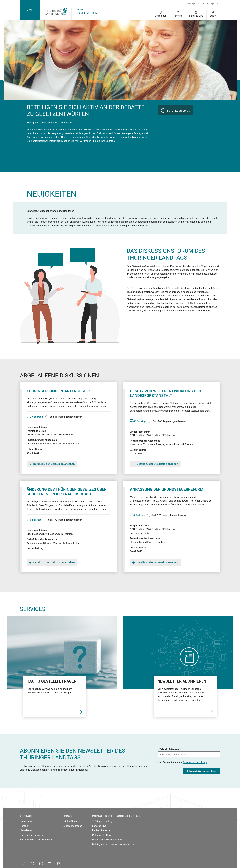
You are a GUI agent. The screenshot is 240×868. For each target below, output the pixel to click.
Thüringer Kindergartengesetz (59, 391)
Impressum (26, 821)
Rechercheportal (101, 830)
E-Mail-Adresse (170, 749)
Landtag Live (196, 16)
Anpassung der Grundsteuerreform (167, 490)
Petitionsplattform (102, 835)
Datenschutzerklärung (195, 762)
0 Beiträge (35, 520)
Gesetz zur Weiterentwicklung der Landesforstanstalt (166, 393)
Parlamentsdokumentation (107, 840)
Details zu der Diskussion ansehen (54, 464)
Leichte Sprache (192, 4)
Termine (178, 16)
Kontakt (24, 826)
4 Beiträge (139, 515)
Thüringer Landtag (102, 821)
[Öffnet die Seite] (80, 712)
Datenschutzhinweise (32, 835)
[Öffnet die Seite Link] (211, 712)
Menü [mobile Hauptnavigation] (30, 10)
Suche (213, 16)
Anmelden (161, 16)
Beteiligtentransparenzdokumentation (113, 844)
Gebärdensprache (210, 4)
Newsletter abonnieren (203, 771)
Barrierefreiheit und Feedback (36, 840)
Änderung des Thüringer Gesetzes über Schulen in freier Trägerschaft (67, 492)
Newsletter (26, 830)
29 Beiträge (36, 417)
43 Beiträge (140, 421)
